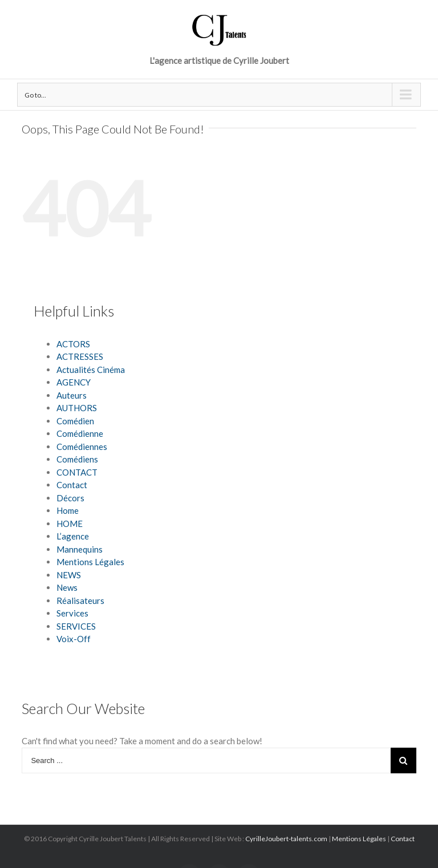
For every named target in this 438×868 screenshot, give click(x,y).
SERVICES (76, 626)
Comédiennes (82, 447)
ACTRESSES (80, 356)
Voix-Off (74, 639)
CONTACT (77, 472)
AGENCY (74, 382)
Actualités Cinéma (91, 370)
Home (68, 510)
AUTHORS (77, 408)
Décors (70, 498)
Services (72, 613)
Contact (72, 485)
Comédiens (77, 459)
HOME (70, 524)
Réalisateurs (80, 601)
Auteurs (72, 395)
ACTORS (73, 344)
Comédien (75, 421)
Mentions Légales (90, 562)
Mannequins (80, 549)
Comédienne (80, 433)
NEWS (69, 575)
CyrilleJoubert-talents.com (286, 839)
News (67, 587)
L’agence (73, 536)
